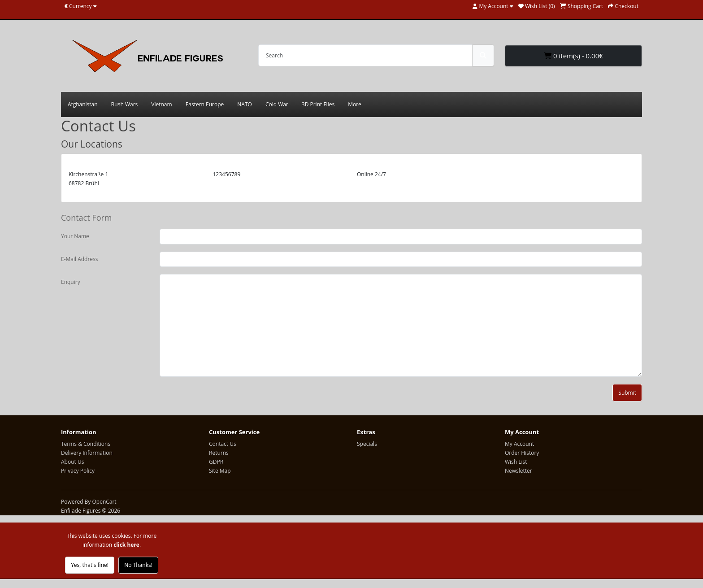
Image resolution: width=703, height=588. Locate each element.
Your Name (75, 236)
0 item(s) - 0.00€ (573, 56)
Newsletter (519, 471)
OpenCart (104, 502)
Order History (522, 453)
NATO (245, 104)
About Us (72, 462)
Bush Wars (125, 104)
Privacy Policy (78, 471)
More (355, 104)
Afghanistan (83, 104)
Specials (367, 444)
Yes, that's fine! (90, 565)
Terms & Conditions (86, 444)
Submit (627, 393)
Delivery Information (87, 453)
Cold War (277, 104)
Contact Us (223, 444)
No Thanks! (138, 565)
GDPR (216, 462)
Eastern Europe (205, 104)
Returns (219, 453)
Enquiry (71, 282)
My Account (519, 444)
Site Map (220, 471)
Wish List (516, 462)
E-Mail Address (80, 259)
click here (126, 545)
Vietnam (161, 104)
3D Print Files (318, 104)
